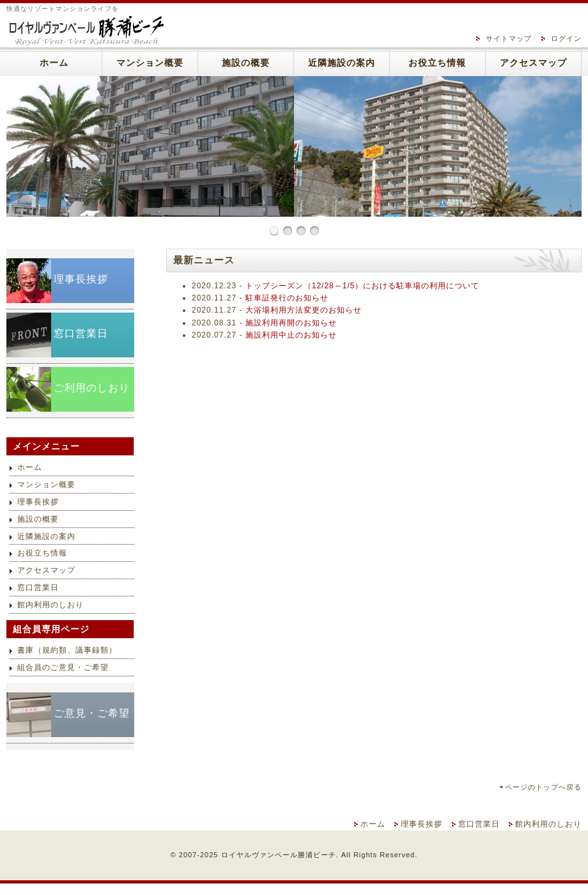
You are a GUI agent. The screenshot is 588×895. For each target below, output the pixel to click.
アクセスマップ (533, 63)
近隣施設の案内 (342, 63)
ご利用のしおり (92, 388)
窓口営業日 (81, 333)
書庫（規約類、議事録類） (67, 650)
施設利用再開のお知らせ (291, 323)
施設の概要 (246, 63)
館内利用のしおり (50, 605)
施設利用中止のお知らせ (291, 335)
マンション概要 (150, 63)
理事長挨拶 (81, 279)
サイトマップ (509, 38)
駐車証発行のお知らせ (287, 298)
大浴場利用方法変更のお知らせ (304, 310)
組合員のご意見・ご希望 (63, 667)
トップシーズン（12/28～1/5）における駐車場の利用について (363, 286)
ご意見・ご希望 (92, 713)
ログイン (566, 38)
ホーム (54, 63)
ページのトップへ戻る (543, 787)
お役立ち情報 (437, 63)
